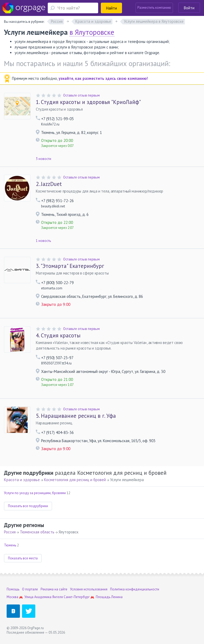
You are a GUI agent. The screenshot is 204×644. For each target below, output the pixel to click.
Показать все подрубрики (28, 506)
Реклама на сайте (54, 589)
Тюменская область (37, 532)
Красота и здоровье (22, 480)
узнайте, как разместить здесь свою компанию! (103, 78)
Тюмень (10, 545)
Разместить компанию (154, 8)
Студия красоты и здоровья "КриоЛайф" (88, 102)
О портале (30, 589)
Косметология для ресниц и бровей (75, 480)
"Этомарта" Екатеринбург (70, 266)
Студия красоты (58, 336)
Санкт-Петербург (77, 597)
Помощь (13, 589)
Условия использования (89, 589)
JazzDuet (49, 184)
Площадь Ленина (109, 597)
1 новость (43, 241)
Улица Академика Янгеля (44, 597)
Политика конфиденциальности (135, 589)
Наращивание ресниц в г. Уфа (76, 416)
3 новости (44, 159)
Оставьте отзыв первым (81, 95)
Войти (189, 8)
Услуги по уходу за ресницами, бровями (35, 493)
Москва (12, 597)
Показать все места (23, 558)
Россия (10, 532)
